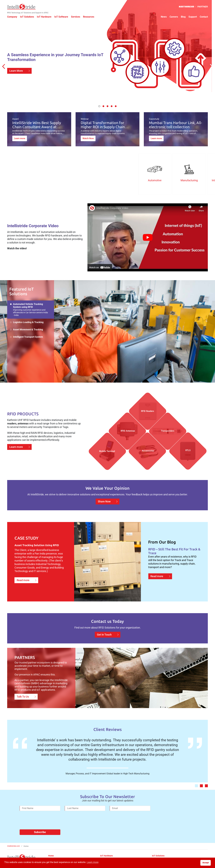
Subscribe (40, 832)
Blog (183, 17)
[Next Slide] (211, 66)
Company (12, 17)
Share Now (104, 501)
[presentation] (42, 821)
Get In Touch (104, 634)
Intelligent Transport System (28, 337)
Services (76, 17)
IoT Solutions (27, 17)
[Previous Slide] (4, 66)
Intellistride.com (14, 846)
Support (193, 17)
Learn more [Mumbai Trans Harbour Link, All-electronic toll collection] (156, 138)
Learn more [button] (93, 862)
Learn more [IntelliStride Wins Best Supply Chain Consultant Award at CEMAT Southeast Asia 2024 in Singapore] (20, 138)
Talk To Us (23, 696)
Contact (204, 17)
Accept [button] (206, 863)
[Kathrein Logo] (193, 7)
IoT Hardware (44, 17)
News (164, 17)
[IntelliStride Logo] (22, 7)
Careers (174, 17)
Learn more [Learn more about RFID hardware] (16, 447)
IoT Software (61, 17)
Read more (23, 580)
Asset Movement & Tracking (28, 329)
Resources (89, 17)
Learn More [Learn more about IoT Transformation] (16, 71)
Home (51, 856)
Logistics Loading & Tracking (28, 322)
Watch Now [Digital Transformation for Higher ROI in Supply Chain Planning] (88, 138)
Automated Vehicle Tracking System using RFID (31, 309)
